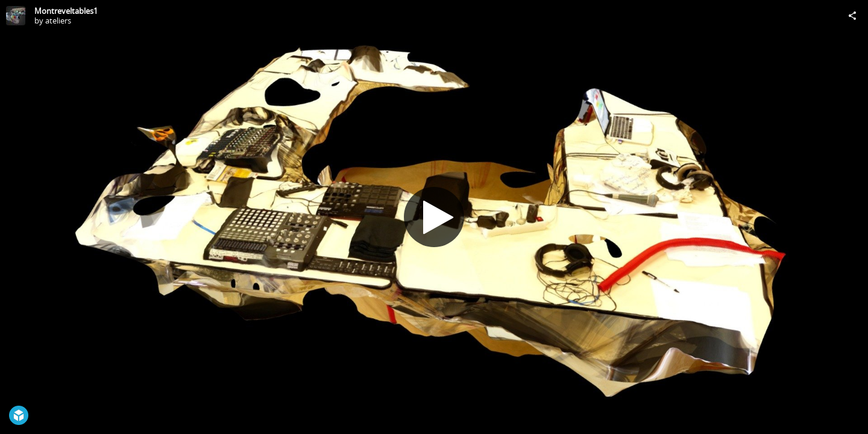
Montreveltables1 (66, 11)
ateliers (58, 20)
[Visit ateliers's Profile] (16, 16)
